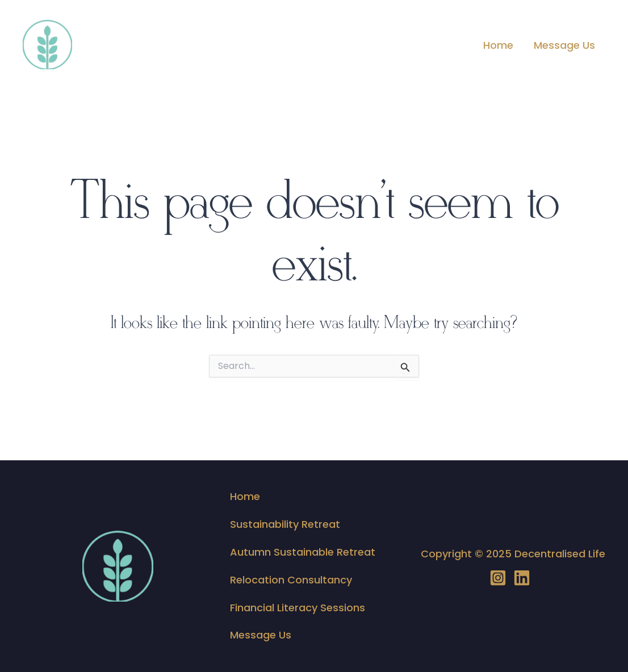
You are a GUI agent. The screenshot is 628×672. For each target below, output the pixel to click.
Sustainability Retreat (285, 524)
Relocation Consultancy (291, 580)
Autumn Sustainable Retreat (303, 552)
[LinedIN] (522, 578)
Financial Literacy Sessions (298, 608)
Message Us (564, 45)
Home (498, 45)
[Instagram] (498, 578)
